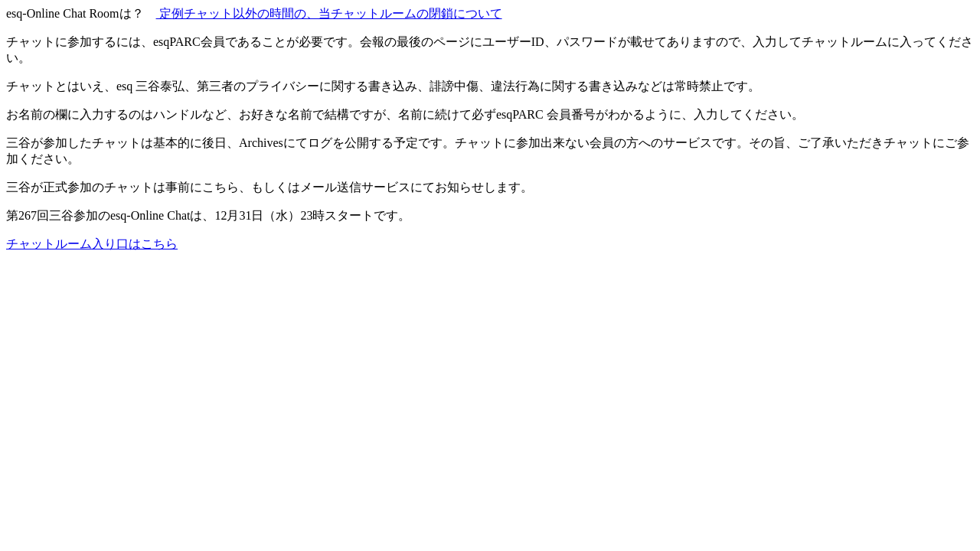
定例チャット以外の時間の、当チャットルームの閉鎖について (329, 13)
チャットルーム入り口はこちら (92, 244)
